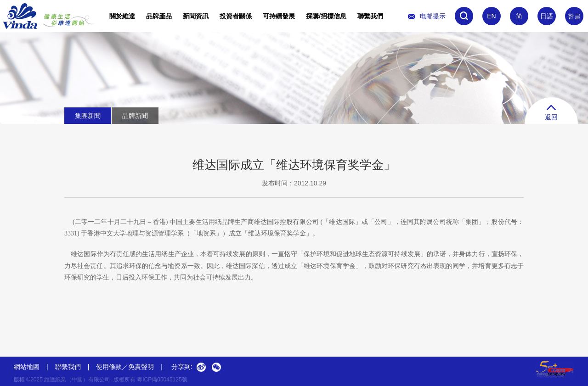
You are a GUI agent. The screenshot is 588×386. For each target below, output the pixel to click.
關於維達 (122, 16)
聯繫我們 (370, 16)
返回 (551, 113)
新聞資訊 (196, 16)
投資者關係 (236, 16)
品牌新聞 (135, 116)
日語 (547, 16)
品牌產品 (159, 16)
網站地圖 (27, 367)
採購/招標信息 (326, 16)
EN (491, 16)
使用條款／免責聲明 (125, 367)
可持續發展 (279, 16)
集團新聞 (88, 116)
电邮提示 (427, 16)
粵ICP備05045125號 (162, 380)
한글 (574, 16)
